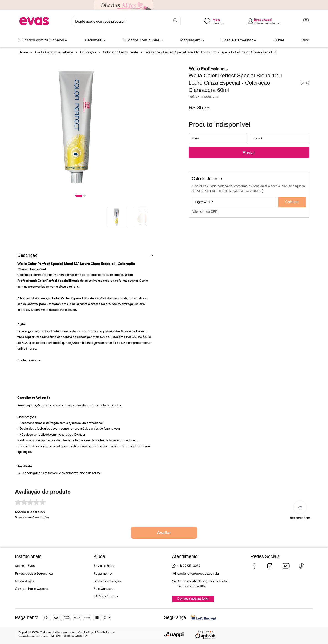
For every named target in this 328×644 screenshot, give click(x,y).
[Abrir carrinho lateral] (306, 21)
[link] (41, 40)
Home (23, 52)
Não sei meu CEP (205, 212)
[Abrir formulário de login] (264, 21)
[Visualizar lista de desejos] (214, 21)
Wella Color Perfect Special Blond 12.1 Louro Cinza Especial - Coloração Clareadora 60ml (211, 52)
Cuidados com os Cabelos (54, 52)
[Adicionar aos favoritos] (301, 83)
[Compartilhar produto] (307, 83)
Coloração (88, 52)
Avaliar (164, 533)
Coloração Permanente (120, 52)
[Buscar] (175, 20)
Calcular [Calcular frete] (292, 202)
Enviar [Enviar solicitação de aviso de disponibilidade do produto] (249, 153)
